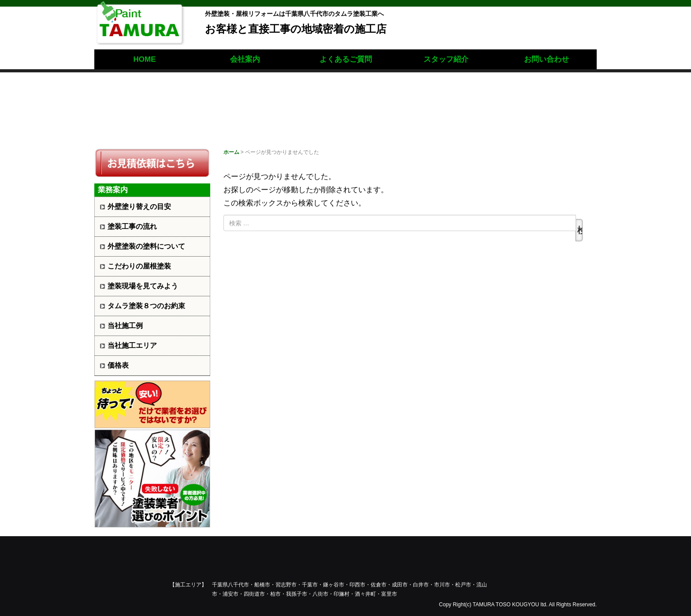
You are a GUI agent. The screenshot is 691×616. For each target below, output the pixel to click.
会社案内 (245, 59)
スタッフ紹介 (446, 59)
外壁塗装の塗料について (146, 246)
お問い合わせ (546, 59)
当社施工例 (125, 326)
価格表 (118, 365)
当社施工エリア (132, 345)
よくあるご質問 (346, 59)
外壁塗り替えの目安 (139, 207)
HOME (145, 59)
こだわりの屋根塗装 (139, 266)
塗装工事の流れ (132, 226)
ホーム (231, 152)
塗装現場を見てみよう (143, 286)
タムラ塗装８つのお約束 (146, 306)
